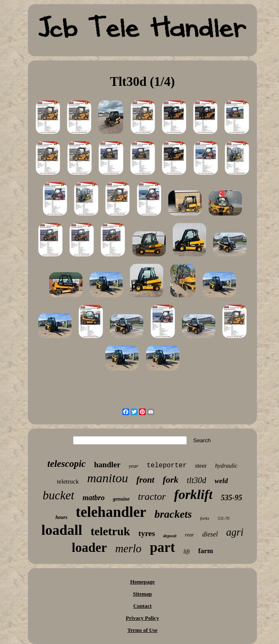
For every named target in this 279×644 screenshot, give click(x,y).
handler (107, 465)
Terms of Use (142, 630)
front (145, 480)
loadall (62, 530)
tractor (152, 496)
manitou (107, 478)
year (133, 466)
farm (206, 551)
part (163, 547)
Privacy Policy (142, 618)
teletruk (110, 531)
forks (205, 518)
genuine (121, 499)
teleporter (167, 466)
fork (171, 480)
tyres (147, 533)
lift (187, 552)
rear (189, 535)
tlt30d (197, 480)
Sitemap (142, 594)
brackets (173, 514)
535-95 (231, 498)
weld (221, 481)
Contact (142, 606)
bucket (59, 495)
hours (61, 517)
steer (201, 466)
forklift (193, 494)
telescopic (67, 464)
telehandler (111, 512)
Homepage (142, 582)
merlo (128, 549)
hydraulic (227, 466)
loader (89, 548)
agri (235, 532)
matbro (93, 498)
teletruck (68, 481)
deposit (170, 536)
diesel (210, 534)
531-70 (224, 518)
